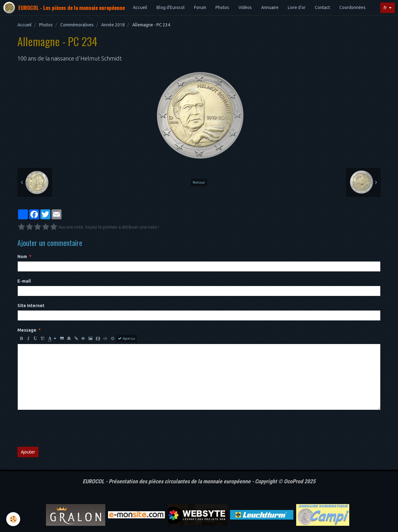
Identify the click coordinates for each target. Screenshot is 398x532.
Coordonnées (353, 7)
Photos (222, 7)
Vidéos (245, 7)
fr (385, 8)
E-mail (24, 281)
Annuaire (270, 7)
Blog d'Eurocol (171, 7)
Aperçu (127, 338)
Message (27, 330)
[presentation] (65, 428)
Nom (22, 257)
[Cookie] (13, 519)
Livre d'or (297, 7)
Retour (199, 182)
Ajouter (28, 452)
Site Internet (31, 306)
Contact (322, 7)
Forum (200, 7)
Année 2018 (113, 25)
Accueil (140, 7)
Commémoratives (77, 25)
